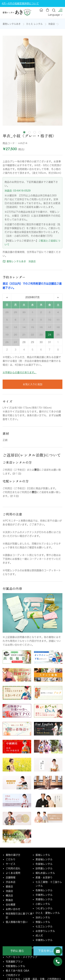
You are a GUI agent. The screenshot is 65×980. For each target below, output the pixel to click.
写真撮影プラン (14, 962)
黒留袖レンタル (44, 859)
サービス (11, 864)
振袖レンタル (43, 855)
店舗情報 (11, 877)
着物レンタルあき (12, 24)
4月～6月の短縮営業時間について (20, 3)
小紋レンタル (43, 904)
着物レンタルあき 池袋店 (19, 261)
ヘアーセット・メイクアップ (21, 957)
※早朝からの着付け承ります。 (20, 372)
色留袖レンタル (44, 864)
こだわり (11, 859)
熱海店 (9, 900)
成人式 (39, 936)
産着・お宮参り (44, 877)
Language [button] (55, 15)
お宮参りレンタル (45, 931)
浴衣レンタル (43, 917)
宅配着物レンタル (15, 966)
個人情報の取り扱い (17, 922)
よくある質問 (13, 873)
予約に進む (17, 951)
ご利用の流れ (13, 868)
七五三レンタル (44, 926)
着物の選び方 (13, 855)
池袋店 (52, 24)
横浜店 (9, 896)
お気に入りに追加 (33, 384)
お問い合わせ (13, 909)
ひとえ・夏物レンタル (48, 913)
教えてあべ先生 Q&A (18, 971)
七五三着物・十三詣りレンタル (49, 884)
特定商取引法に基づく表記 (19, 916)
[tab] (24, 132)
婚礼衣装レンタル (45, 873)
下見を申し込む (48, 951)
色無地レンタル (44, 890)
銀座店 (9, 887)
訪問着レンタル (44, 868)
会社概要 (11, 905)
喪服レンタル (43, 922)
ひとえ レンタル (34, 24)
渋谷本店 (11, 882)
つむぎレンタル (44, 908)
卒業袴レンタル (44, 895)
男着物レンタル (44, 899)
